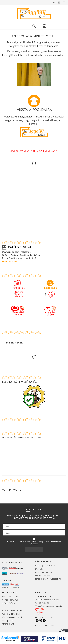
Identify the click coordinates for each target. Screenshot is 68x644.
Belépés (54, 2)
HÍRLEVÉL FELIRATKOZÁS (45, 626)
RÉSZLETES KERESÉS (43, 576)
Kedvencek (64, 2)
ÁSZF (4, 597)
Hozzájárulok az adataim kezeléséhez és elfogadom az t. (34, 543)
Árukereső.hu (10, 641)
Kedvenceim (47, 572)
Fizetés (5, 600)
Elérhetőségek (9, 603)
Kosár (38, 572)
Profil (59, 2)
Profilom (39, 569)
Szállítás (14, 600)
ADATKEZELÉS (13, 597)
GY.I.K (4, 621)
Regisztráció (49, 566)
